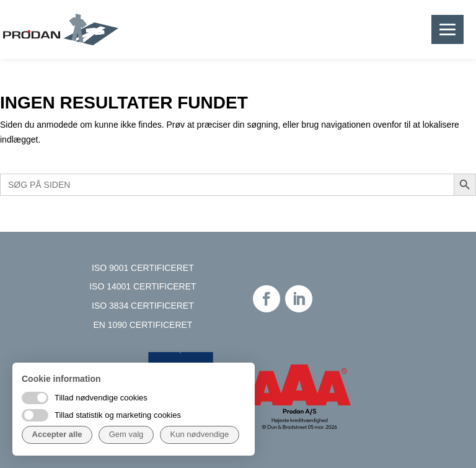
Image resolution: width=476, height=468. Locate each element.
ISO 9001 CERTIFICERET (143, 268)
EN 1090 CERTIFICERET (143, 325)
